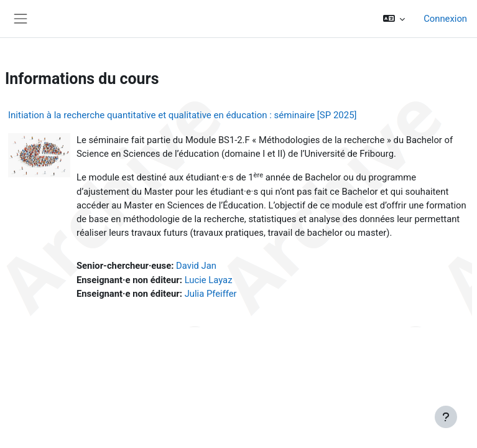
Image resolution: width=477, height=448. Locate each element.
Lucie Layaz (209, 280)
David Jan (196, 266)
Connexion (445, 19)
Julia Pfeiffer (211, 294)
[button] (394, 19)
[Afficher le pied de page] (446, 417)
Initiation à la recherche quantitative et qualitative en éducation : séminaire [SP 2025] (183, 115)
